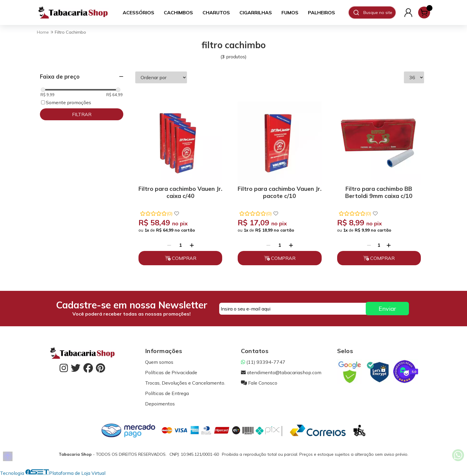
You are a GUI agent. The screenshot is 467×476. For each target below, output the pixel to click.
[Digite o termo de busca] (379, 13)
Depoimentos (160, 404)
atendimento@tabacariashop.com (281, 372)
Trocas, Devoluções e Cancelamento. (185, 383)
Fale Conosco (259, 383)
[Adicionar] (192, 245)
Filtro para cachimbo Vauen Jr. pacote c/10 (280, 192)
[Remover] (169, 245)
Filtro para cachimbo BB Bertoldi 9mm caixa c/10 (379, 192)
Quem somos (159, 362)
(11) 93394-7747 (263, 362)
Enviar (387, 309)
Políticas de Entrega (167, 393)
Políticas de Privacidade (171, 372)
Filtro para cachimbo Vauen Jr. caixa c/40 (180, 192)
